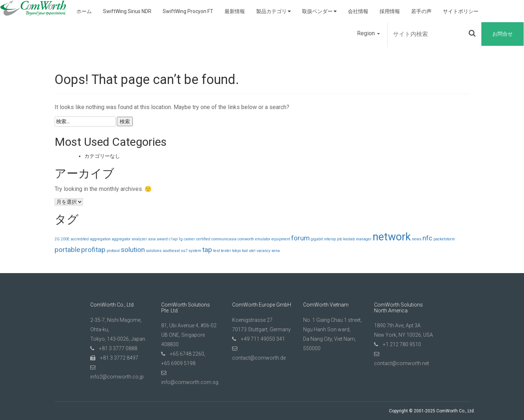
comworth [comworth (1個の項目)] (246, 239)
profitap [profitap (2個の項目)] (93, 250)
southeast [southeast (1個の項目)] (171, 251)
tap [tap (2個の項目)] (207, 250)
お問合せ (503, 34)
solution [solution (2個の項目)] (133, 250)
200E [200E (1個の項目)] (65, 239)
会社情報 (358, 11)
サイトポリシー (461, 11)
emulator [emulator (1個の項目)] (263, 239)
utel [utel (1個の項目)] (252, 251)
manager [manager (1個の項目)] (364, 239)
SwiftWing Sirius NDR (127, 11)
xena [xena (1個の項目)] (276, 251)
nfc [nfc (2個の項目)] (427, 238)
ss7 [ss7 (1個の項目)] (184, 251)
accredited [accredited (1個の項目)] (80, 239)
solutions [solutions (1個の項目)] (154, 251)
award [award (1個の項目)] (162, 239)
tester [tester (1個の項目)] (226, 251)
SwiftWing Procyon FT (188, 11)
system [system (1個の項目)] (195, 251)
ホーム (84, 11)
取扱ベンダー (319, 11)
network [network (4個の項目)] (392, 237)
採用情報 (390, 11)
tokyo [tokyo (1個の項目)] (237, 251)
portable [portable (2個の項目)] (67, 250)
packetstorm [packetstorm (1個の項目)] (444, 239)
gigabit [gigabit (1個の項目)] (317, 239)
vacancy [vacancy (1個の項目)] (263, 251)
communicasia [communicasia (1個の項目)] (224, 239)
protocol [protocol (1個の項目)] (113, 251)
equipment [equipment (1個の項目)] (281, 239)
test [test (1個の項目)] (217, 251)
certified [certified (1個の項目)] (203, 239)
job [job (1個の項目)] (340, 239)
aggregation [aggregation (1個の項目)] (100, 239)
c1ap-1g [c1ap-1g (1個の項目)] (176, 239)
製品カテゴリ (273, 11)
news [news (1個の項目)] (417, 239)
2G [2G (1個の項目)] (57, 239)
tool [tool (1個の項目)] (245, 251)
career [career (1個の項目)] (189, 239)
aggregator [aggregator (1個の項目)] (121, 239)
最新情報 (235, 11)
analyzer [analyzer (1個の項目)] (139, 239)
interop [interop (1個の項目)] (330, 239)
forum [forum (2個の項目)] (300, 238)
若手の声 (421, 11)
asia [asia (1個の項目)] (152, 239)
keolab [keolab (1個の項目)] (349, 239)
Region (368, 33)
